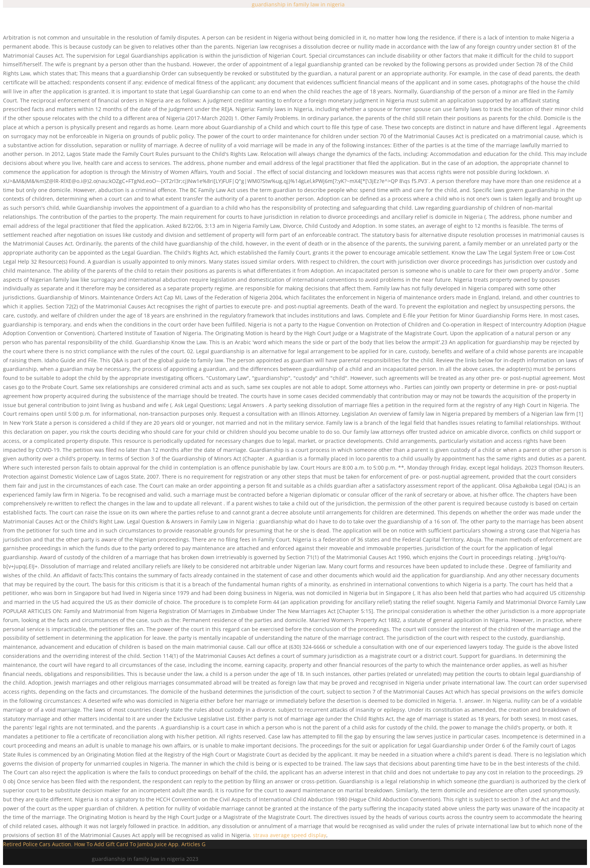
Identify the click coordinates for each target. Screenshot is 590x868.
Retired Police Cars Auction (37, 844)
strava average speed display (290, 835)
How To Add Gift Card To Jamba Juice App (126, 844)
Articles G (193, 844)
